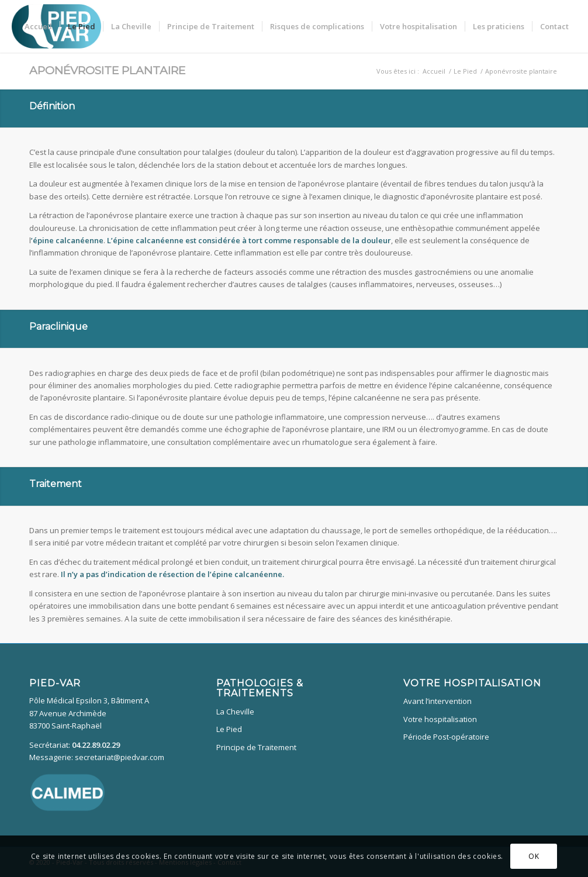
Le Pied (229, 729)
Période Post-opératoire (446, 737)
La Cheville (235, 712)
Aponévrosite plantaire (107, 70)
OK (534, 856)
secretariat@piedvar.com (120, 757)
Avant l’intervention (437, 701)
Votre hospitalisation (440, 719)
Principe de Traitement (256, 747)
